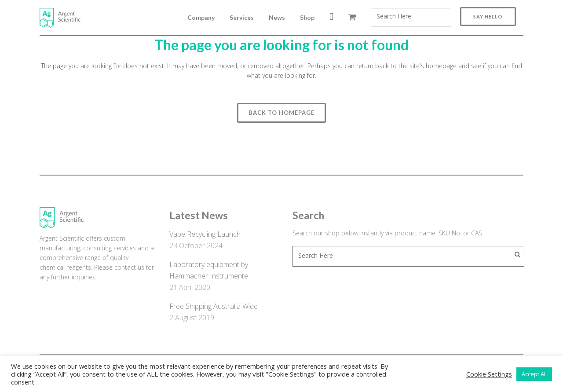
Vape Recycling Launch (205, 234)
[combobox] (411, 17)
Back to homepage (281, 113)
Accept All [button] (534, 374)
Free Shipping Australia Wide (214, 306)
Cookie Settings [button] (489, 374)
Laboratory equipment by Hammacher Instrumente (209, 270)
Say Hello (488, 16)
